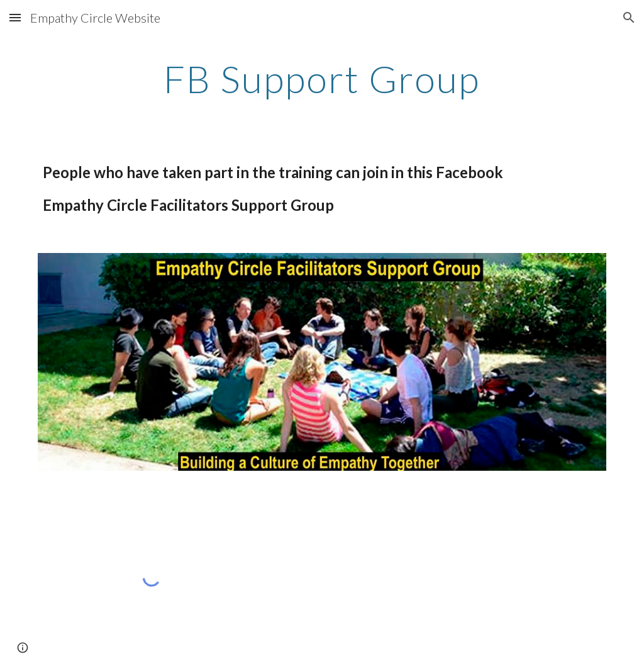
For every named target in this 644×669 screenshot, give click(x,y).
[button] (15, 17)
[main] (322, 79)
